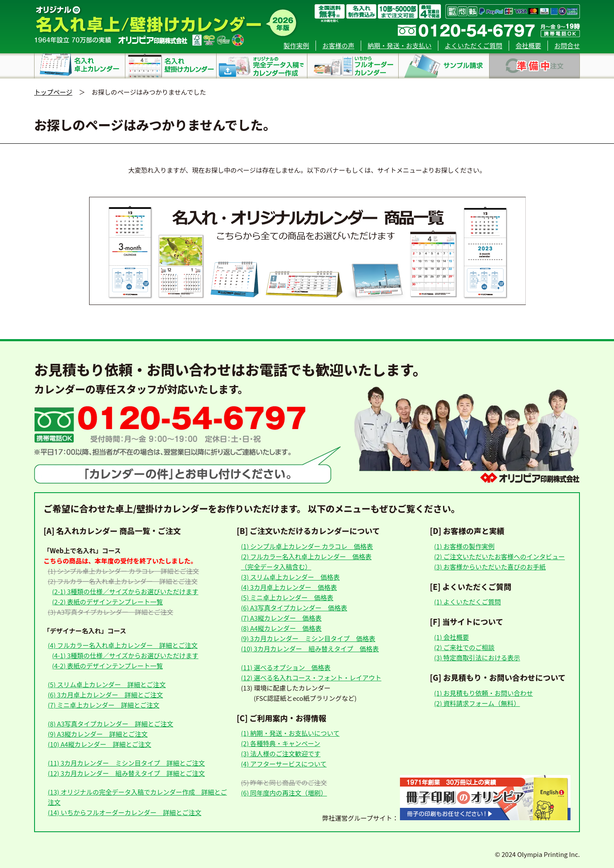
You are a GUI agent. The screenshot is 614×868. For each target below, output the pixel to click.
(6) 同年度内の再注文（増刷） (284, 793)
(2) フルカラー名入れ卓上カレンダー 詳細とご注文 (123, 581)
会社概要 (528, 45)
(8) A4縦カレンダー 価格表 (281, 628)
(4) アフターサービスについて (284, 764)
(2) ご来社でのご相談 (464, 647)
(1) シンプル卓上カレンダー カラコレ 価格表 (307, 546)
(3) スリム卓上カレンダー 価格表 (290, 577)
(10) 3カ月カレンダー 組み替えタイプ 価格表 (310, 649)
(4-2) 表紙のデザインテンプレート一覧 (107, 666)
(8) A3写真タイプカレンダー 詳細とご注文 (110, 724)
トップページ (53, 92)
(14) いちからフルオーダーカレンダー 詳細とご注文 (125, 812)
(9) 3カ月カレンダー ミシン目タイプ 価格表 (308, 638)
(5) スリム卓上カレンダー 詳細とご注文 (107, 684)
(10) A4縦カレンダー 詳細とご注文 (100, 744)
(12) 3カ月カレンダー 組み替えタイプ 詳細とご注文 (126, 773)
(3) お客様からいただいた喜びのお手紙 (490, 567)
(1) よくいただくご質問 (468, 602)
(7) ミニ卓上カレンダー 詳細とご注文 (104, 705)
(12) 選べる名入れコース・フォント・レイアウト (311, 678)
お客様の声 (338, 45)
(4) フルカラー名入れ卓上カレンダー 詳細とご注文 (123, 645)
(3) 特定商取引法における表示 (477, 658)
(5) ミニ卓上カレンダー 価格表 (287, 597)
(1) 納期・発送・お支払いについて (290, 733)
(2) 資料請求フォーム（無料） (477, 703)
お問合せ (567, 45)
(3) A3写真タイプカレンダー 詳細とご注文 (110, 612)
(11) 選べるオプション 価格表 (286, 667)
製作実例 (296, 45)
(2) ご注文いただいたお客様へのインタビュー (500, 556)
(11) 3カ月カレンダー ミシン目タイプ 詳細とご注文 (126, 763)
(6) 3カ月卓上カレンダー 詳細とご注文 (105, 695)
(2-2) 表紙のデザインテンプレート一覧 (107, 602)
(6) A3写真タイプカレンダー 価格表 (294, 608)
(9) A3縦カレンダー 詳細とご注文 (98, 734)
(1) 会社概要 (452, 637)
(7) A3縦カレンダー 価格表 (281, 618)
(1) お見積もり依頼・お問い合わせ (484, 693)
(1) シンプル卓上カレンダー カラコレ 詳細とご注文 (123, 571)
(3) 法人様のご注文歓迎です (281, 753)
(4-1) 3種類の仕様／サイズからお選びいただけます (125, 655)
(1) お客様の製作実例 (464, 546)
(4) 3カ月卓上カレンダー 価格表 (289, 587)
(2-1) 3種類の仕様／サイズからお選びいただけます (125, 591)
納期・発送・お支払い (400, 45)
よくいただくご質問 (474, 45)
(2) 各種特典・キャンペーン (281, 743)
